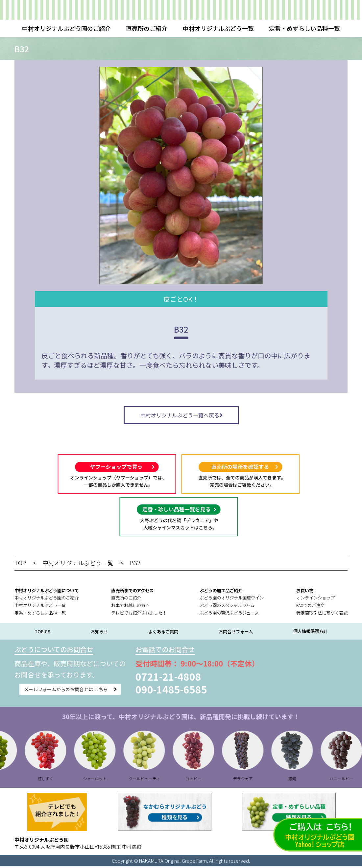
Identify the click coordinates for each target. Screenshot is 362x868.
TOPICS (42, 633)
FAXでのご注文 (310, 607)
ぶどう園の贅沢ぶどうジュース (229, 614)
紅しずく (59, 780)
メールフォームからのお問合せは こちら (66, 692)
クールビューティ (157, 780)
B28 (9, 780)
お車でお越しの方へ (130, 607)
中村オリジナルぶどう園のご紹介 (66, 28)
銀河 (305, 780)
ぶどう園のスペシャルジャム (227, 607)
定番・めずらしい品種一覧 (304, 28)
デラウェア (256, 780)
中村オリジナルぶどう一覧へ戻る (180, 416)
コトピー (206, 780)
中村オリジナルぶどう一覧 (218, 28)
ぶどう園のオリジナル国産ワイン (232, 599)
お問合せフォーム (236, 633)
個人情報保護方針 (310, 633)
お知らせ (99, 633)
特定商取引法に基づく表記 (322, 614)
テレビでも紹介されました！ (139, 614)
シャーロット (108, 780)
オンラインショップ (315, 599)
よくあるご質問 (163, 633)
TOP (20, 564)
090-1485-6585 (171, 691)
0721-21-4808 (168, 678)
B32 (135, 564)
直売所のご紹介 (147, 28)
